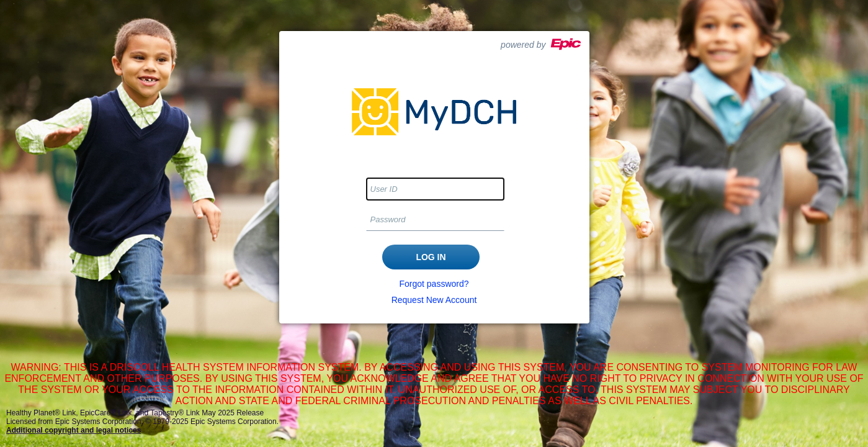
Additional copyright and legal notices (74, 430)
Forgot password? (434, 284)
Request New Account (434, 300)
